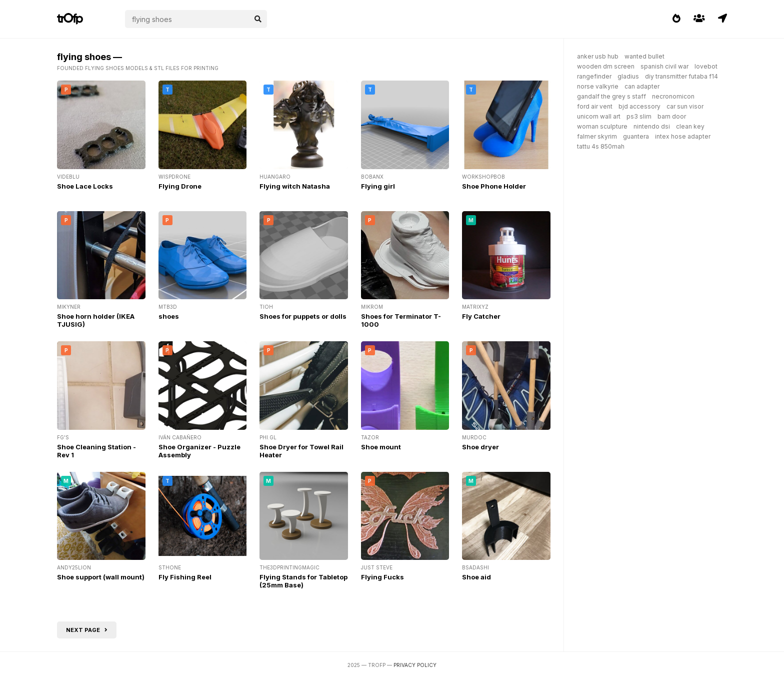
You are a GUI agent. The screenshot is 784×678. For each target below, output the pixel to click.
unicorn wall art (599, 116)
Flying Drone (180, 186)
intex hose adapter (683, 136)
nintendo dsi (652, 126)
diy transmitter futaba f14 (681, 76)
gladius (628, 76)
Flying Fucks (382, 577)
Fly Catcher (481, 316)
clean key (690, 126)
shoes (169, 316)
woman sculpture (602, 126)
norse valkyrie (598, 86)
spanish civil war (664, 66)
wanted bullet (644, 56)
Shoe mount (381, 447)
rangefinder (594, 76)
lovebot (706, 66)
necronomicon (673, 96)
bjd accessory (639, 106)
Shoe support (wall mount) (101, 577)
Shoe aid (476, 577)
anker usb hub (598, 56)
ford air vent (595, 106)
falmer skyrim (597, 136)
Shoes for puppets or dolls (303, 316)
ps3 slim (639, 116)
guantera (636, 136)
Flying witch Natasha (295, 186)
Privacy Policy (415, 665)
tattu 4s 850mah (601, 146)
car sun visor (685, 106)
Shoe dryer (480, 447)
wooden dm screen (606, 66)
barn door (672, 116)
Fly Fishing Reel (185, 577)
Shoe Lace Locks (85, 186)
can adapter (642, 86)
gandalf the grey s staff (611, 96)
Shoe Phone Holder (494, 186)
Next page (87, 630)
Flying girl (378, 186)
